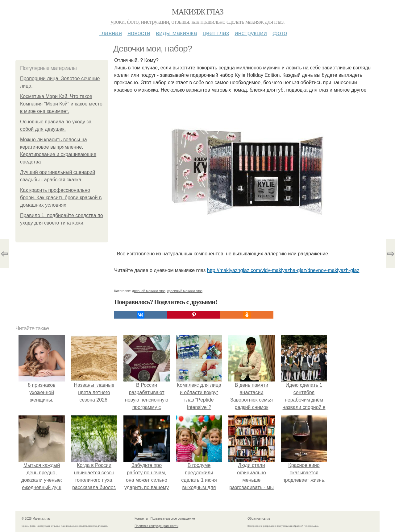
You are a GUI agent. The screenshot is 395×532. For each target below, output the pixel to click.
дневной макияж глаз (149, 291)
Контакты (141, 519)
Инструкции (251, 33)
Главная (111, 33)
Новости (139, 33)
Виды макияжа (177, 33)
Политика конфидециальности (156, 526)
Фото (280, 33)
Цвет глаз (216, 33)
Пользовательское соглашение (173, 519)
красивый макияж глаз (185, 291)
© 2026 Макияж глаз (36, 519)
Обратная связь (259, 519)
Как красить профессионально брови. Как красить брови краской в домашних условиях (61, 198)
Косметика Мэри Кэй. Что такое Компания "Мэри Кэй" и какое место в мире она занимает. (61, 104)
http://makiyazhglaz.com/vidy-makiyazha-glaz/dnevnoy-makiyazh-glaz (283, 270)
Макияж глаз (198, 12)
